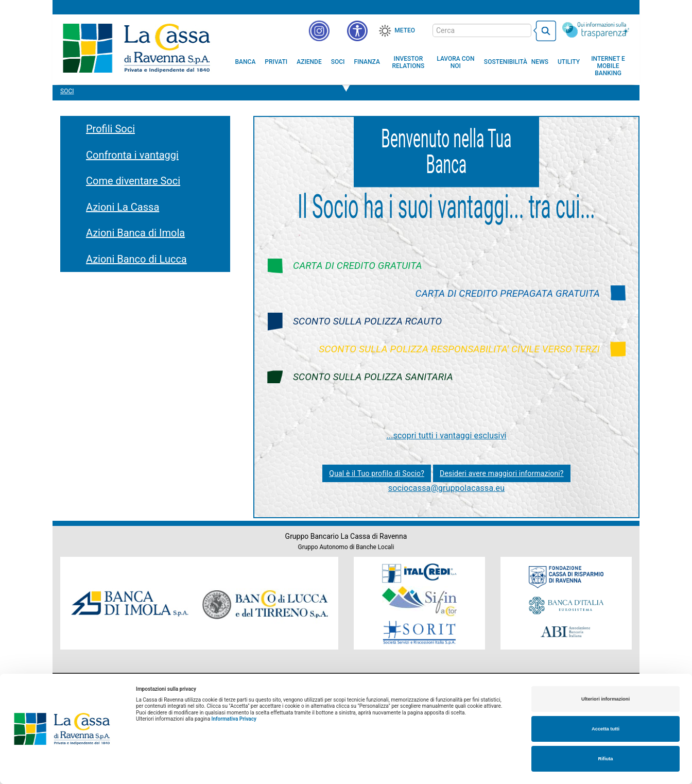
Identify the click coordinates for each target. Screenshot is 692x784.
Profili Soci (110, 129)
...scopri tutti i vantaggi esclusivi (446, 436)
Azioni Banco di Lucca (136, 259)
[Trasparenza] (596, 30)
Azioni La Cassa (123, 207)
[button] (357, 31)
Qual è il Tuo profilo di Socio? (377, 473)
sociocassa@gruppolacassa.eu (447, 488)
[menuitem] (246, 62)
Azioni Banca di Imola (135, 233)
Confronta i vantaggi (132, 155)
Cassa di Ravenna (136, 48)
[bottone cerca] (545, 31)
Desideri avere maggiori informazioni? (502, 473)
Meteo (405, 30)
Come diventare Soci (133, 181)
